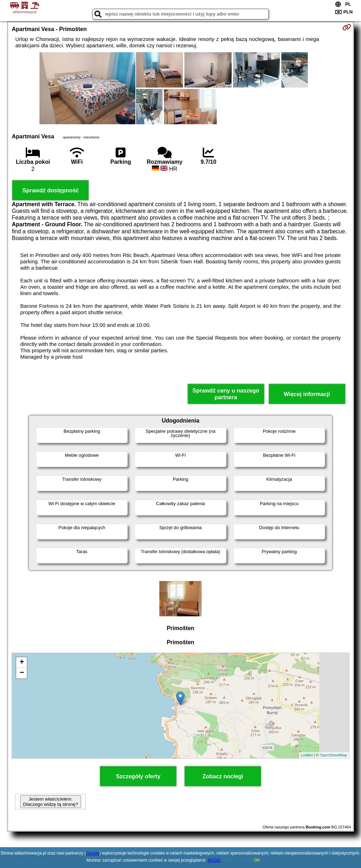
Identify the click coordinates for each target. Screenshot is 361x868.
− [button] (22, 673)
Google (93, 853)
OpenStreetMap (334, 755)
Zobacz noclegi (223, 776)
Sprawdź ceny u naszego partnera (226, 394)
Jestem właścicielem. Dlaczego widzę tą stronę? (50, 802)
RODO (214, 860)
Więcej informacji (307, 394)
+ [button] (22, 663)
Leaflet (307, 755)
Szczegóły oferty (138, 776)
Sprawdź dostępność (50, 190)
